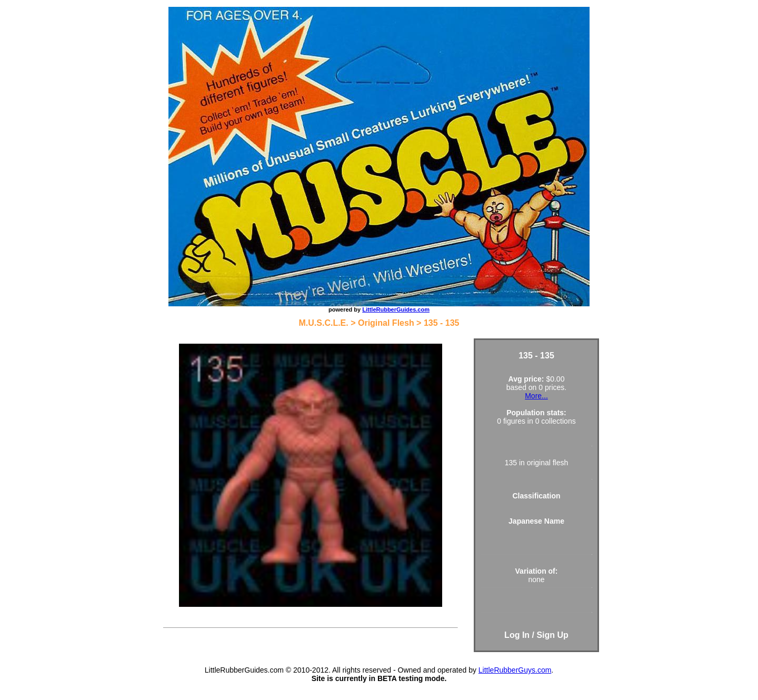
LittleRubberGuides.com (396, 309)
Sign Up (552, 635)
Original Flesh (386, 323)
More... (536, 396)
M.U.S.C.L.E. (324, 323)
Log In (517, 635)
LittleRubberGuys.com (515, 670)
